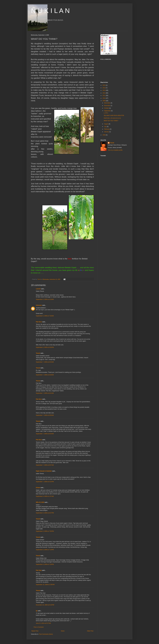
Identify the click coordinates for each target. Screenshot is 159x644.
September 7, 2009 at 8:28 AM (45, 375)
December (107, 103)
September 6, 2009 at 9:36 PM (45, 347)
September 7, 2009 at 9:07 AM (45, 465)
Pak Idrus (39, 322)
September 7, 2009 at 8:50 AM (45, 415)
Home (63, 631)
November (107, 106)
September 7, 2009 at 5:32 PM (45, 482)
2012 (104, 93)
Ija (37, 611)
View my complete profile (115, 150)
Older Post (90, 631)
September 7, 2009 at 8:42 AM (45, 393)
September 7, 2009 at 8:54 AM (45, 434)
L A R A (106, 113)
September (108, 111)
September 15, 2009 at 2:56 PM (45, 585)
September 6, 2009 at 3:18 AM (45, 299)
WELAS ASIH (40, 502)
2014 (104, 88)
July (106, 127)
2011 (104, 96)
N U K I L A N (50, 11)
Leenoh (38, 289)
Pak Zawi (39, 570)
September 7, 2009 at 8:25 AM (45, 362)
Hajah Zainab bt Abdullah (44, 471)
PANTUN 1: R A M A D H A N (112, 118)
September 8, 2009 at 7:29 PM (45, 564)
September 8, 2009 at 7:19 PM (45, 550)
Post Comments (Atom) (46, 634)
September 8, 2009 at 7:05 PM (45, 531)
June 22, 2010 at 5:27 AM (43, 623)
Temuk (38, 353)
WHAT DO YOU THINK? (111, 121)
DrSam (38, 488)
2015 (104, 85)
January (107, 132)
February (107, 129)
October (107, 108)
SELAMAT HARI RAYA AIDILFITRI (114, 116)
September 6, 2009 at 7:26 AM (45, 316)
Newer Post (35, 631)
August (106, 124)
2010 (104, 98)
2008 (104, 135)
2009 (104, 101)
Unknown (39, 305)
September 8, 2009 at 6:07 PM (45, 513)
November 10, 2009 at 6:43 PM (45, 605)
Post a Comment (39, 627)
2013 (104, 90)
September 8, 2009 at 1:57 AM (45, 496)
